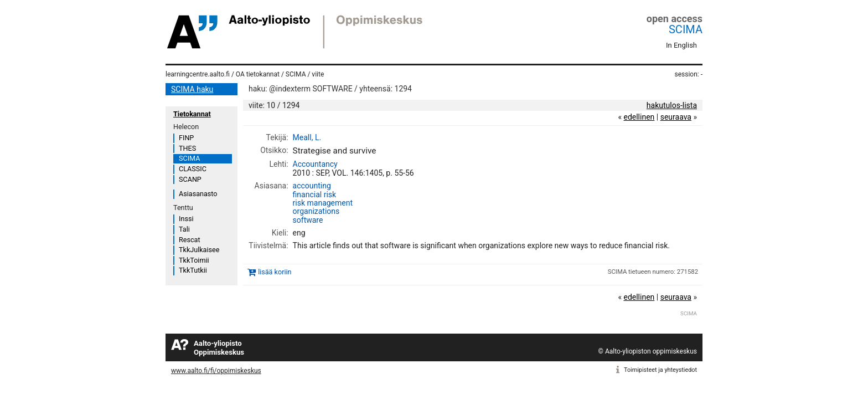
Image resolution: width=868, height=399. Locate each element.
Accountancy (315, 164)
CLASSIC (193, 169)
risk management (323, 203)
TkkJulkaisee (199, 250)
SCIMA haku (192, 89)
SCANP (190, 179)
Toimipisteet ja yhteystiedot (660, 370)
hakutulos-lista (672, 105)
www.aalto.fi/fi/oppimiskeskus (216, 371)
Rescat (190, 240)
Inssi (186, 219)
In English (681, 45)
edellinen (639, 117)
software (308, 220)
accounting (312, 186)
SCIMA (686, 29)
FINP (186, 138)
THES (187, 148)
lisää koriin (275, 272)
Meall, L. (307, 137)
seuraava (676, 117)
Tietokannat (192, 114)
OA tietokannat (258, 74)
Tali (184, 229)
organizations (316, 211)
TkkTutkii (193, 270)
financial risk (315, 195)
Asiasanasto (198, 194)
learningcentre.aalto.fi (198, 74)
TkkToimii (194, 260)
